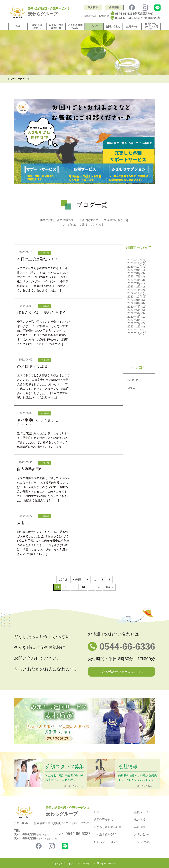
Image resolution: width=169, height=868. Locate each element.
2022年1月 (134, 327)
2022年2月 (134, 323)
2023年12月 (135, 260)
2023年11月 (135, 263)
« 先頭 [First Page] (77, 580)
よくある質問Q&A (75, 26)
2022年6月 (134, 310)
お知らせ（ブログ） (106, 842)
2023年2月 (134, 287)
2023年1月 (134, 290)
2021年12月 (135, 330)
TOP (18, 26)
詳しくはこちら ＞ (74, 786)
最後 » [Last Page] (109, 587)
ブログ (94, 26)
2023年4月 (134, 280)
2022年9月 (134, 300)
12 (75, 587)
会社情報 (114, 7)
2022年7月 (134, 307)
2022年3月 (134, 320)
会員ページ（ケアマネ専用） (151, 26)
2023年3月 (134, 283)
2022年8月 (134, 303)
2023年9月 (134, 270)
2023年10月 (135, 267)
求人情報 (93, 7)
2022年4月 (134, 317)
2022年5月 (134, 313)
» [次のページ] (99, 587)
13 (83, 587)
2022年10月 (135, 297)
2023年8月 (134, 273)
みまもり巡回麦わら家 (56, 26)
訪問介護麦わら (37, 26)
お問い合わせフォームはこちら (121, 672)
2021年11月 (135, 333)
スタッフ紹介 (142, 842)
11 (66, 587)
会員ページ (132, 26)
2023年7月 (134, 277)
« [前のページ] (87, 580)
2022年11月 (135, 293)
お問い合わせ (113, 26)
